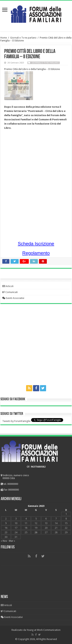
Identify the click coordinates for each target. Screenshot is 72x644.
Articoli (8, 286)
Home (4, 38)
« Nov (4, 541)
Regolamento (36, 253)
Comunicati (10, 292)
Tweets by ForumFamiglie (16, 421)
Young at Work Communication (44, 630)
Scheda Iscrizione (36, 244)
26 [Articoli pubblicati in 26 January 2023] (36, 532)
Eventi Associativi (13, 298)
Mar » (12, 541)
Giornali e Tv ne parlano (23, 38)
